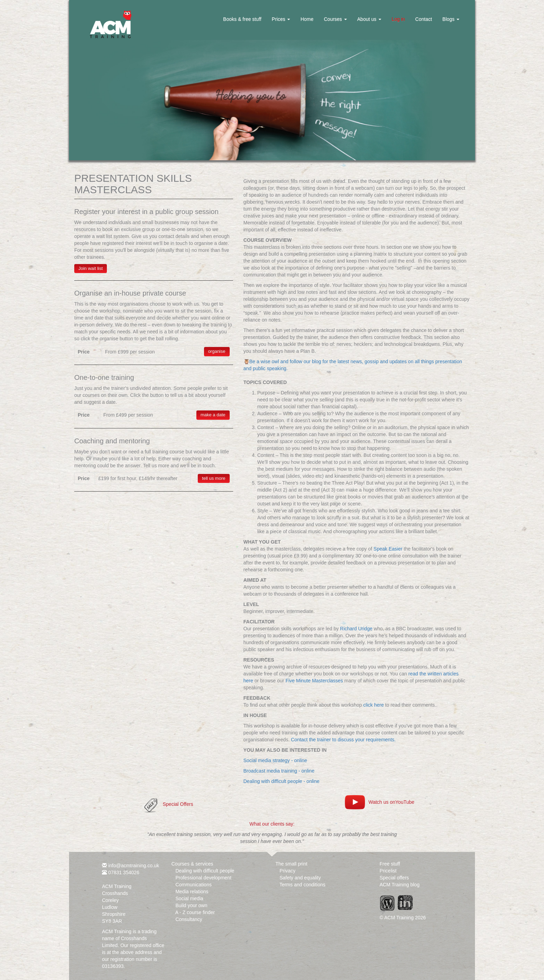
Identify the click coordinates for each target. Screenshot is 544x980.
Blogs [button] (451, 19)
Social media (189, 898)
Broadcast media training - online (279, 771)
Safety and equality (300, 878)
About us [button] (369, 19)
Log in (398, 19)
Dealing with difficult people (205, 871)
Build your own (192, 905)
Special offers (394, 878)
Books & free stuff (242, 19)
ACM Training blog (399, 885)
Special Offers (178, 804)
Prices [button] (281, 19)
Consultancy (189, 919)
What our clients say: (272, 824)
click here (373, 705)
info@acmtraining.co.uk (134, 866)
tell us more (214, 478)
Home (307, 19)
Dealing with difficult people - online (282, 781)
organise (217, 351)
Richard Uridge (356, 629)
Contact (424, 19)
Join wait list (91, 268)
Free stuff (390, 864)
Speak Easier (388, 549)
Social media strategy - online (275, 760)
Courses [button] (335, 19)
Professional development (203, 878)
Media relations (192, 892)
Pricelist (388, 871)
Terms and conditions (302, 885)
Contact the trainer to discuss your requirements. (343, 740)
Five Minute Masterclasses (314, 681)
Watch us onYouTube (391, 802)
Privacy (288, 871)
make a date (213, 415)
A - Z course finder (195, 912)
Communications (194, 885)
